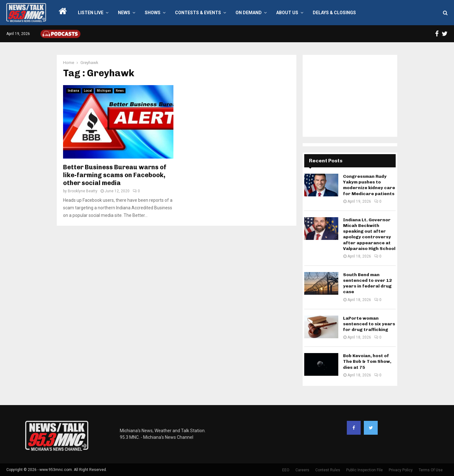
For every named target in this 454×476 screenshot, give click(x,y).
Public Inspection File (364, 470)
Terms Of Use (431, 470)
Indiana (73, 91)
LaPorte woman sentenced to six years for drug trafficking (369, 324)
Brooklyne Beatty (83, 191)
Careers (302, 470)
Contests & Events (198, 13)
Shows (153, 13)
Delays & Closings (334, 13)
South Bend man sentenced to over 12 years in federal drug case (367, 283)
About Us (287, 13)
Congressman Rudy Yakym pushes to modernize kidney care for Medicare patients (369, 185)
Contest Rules (328, 470)
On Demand (249, 13)
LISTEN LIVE (91, 13)
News (124, 13)
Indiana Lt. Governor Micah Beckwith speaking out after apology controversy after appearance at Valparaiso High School (369, 234)
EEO (286, 470)
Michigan (104, 91)
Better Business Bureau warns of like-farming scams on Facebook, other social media (115, 175)
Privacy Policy (401, 470)
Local (88, 91)
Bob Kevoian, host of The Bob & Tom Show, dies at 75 (367, 361)
